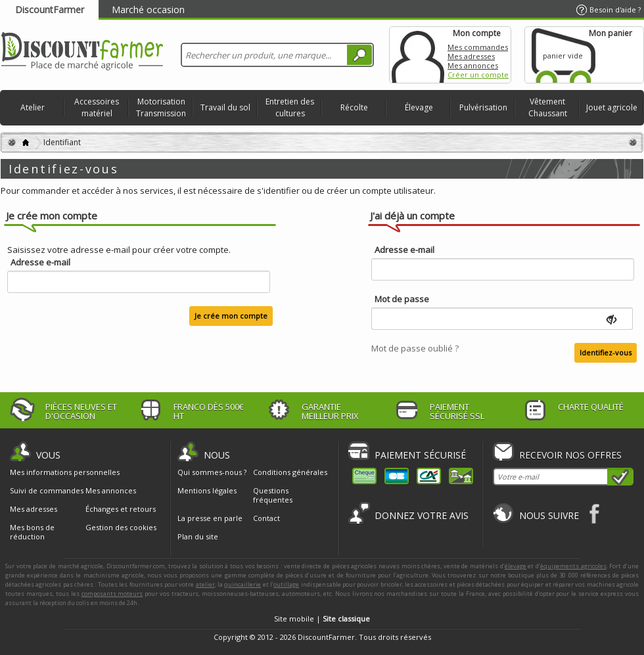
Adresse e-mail (40, 262)
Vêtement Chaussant (548, 107)
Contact (266, 518)
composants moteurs (112, 594)
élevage (516, 566)
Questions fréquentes (273, 495)
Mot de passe (402, 299)
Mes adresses (471, 56)
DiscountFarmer (50, 10)
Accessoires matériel (97, 107)
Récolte (354, 107)
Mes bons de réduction (32, 532)
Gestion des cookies (121, 528)
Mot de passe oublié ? (415, 348)
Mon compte (418, 55)
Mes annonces (473, 65)
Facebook (595, 513)
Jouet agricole (612, 107)
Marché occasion (148, 10)
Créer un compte (478, 75)
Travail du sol (225, 107)
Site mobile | (322, 619)
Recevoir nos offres (570, 455)
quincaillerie (242, 584)
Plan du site (198, 536)
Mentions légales (207, 490)
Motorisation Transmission (161, 107)
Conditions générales (290, 472)
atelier (205, 584)
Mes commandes (478, 47)
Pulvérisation (483, 107)
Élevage (419, 107)
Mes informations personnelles (65, 472)
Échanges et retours (121, 509)
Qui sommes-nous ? (212, 472)
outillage (286, 584)
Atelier (33, 107)
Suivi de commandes (47, 491)
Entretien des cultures (290, 107)
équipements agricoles (573, 566)
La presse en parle (210, 518)
